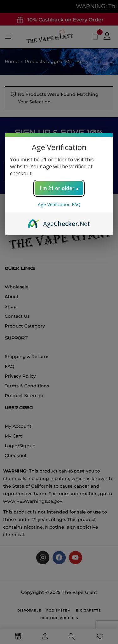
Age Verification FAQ (59, 204)
